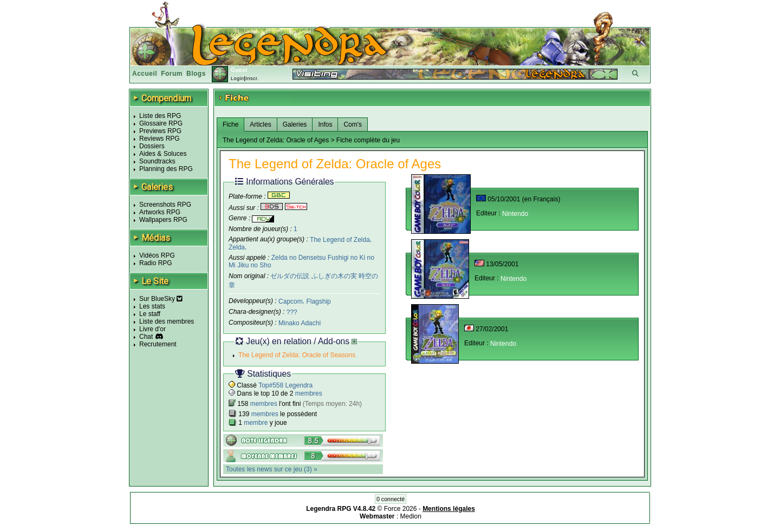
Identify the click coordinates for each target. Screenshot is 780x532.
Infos (325, 124)
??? (292, 312)
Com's (353, 124)
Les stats (152, 306)
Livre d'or (152, 329)
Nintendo (515, 214)
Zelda (237, 247)
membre (256, 423)
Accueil (145, 74)
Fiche (230, 124)
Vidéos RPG (157, 255)
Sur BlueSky (161, 299)
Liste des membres (167, 321)
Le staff (150, 314)
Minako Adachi (300, 323)
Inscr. (252, 78)
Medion (411, 516)
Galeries (295, 124)
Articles (260, 124)
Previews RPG (160, 131)
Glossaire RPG (161, 123)
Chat (146, 337)
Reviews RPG (160, 139)
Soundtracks (157, 161)
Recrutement (158, 344)
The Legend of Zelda (340, 239)
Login (238, 78)
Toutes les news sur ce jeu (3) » (272, 469)
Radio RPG (156, 263)
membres (309, 393)
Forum (172, 74)
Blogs (196, 74)
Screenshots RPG (165, 205)
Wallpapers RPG (163, 220)
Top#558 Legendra (285, 385)
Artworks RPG (160, 212)
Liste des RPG (160, 116)
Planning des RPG (166, 169)
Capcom (291, 301)
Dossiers (152, 146)
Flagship (318, 301)
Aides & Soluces (163, 154)
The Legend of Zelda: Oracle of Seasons (297, 355)
